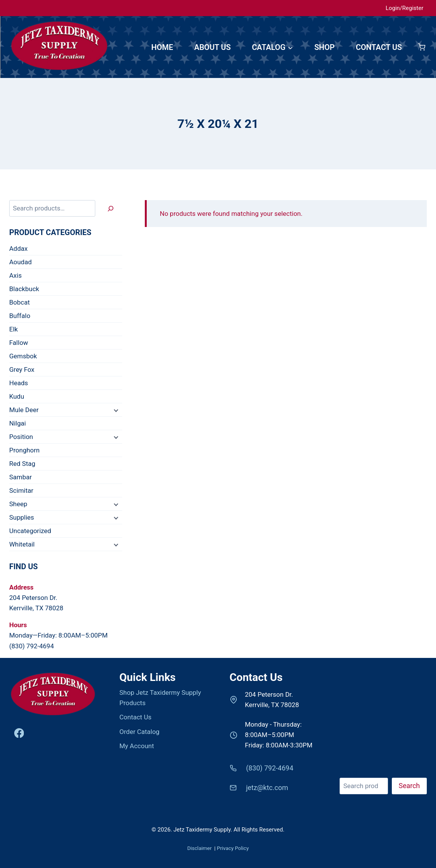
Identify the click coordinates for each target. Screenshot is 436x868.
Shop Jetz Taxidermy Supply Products (160, 698)
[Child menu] (115, 410)
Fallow (19, 343)
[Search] (111, 208)
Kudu (17, 396)
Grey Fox (22, 369)
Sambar (21, 477)
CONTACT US (379, 47)
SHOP (324, 47)
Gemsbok (23, 356)
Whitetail (22, 544)
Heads (19, 383)
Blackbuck (24, 289)
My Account (137, 746)
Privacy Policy (233, 848)
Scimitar (21, 490)
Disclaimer (200, 848)
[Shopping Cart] (422, 47)
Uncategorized (30, 531)
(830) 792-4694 (31, 646)
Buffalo (20, 316)
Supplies (22, 517)
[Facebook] (19, 733)
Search (350, 772)
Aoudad (20, 262)
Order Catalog (139, 732)
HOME (162, 47)
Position (21, 437)
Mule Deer (24, 410)
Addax (18, 248)
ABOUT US (213, 47)
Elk (13, 329)
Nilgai (17, 423)
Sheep (18, 504)
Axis (15, 275)
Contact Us (135, 717)
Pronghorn (24, 450)
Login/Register (405, 8)
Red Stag (22, 464)
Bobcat (20, 302)
